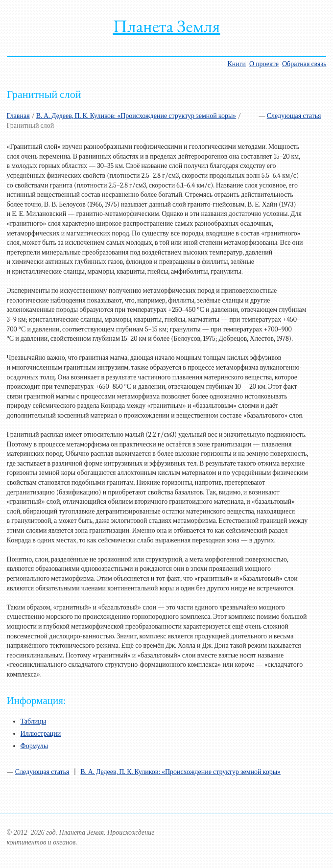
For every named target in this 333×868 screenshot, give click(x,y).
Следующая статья (294, 116)
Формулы (35, 746)
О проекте (264, 64)
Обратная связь (304, 64)
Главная (18, 116)
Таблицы (34, 721)
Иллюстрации (41, 734)
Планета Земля (167, 26)
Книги (237, 64)
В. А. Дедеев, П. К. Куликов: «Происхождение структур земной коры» (136, 116)
